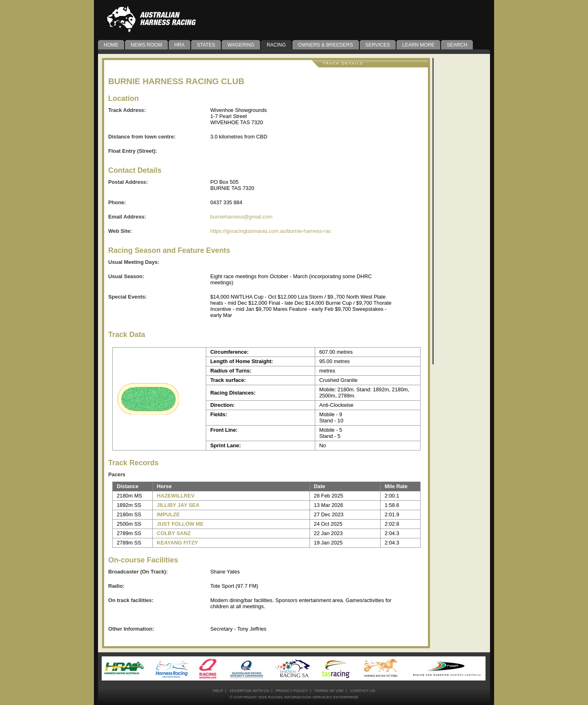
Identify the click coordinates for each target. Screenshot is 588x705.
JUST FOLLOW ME (180, 524)
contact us (362, 690)
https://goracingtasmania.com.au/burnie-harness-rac (271, 231)
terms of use (329, 690)
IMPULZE (168, 514)
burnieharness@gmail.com (241, 217)
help (218, 690)
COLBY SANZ (174, 533)
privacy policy (292, 690)
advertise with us (249, 690)
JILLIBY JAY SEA (178, 505)
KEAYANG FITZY (177, 543)
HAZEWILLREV (176, 496)
